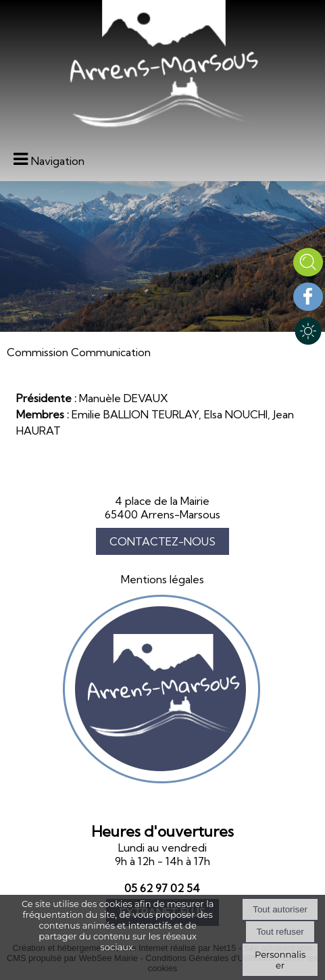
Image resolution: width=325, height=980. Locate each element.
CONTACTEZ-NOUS (162, 541)
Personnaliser (280, 960)
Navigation (58, 161)
